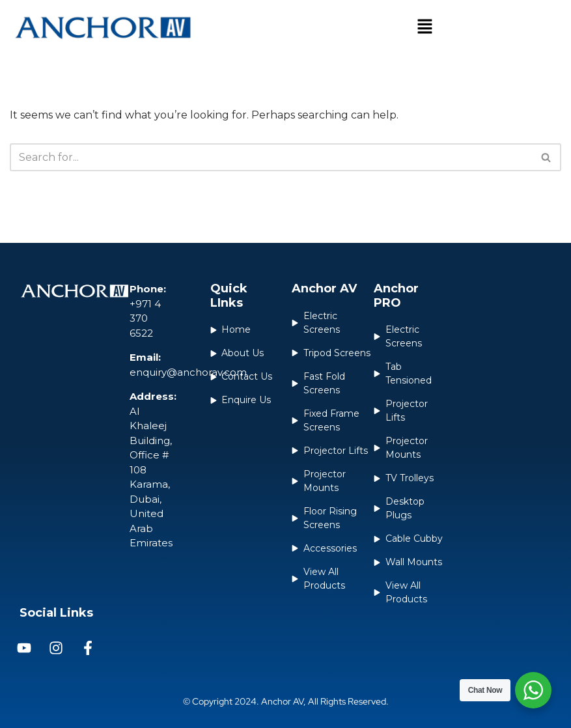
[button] (425, 27)
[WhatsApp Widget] (533, 690)
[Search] (271, 157)
